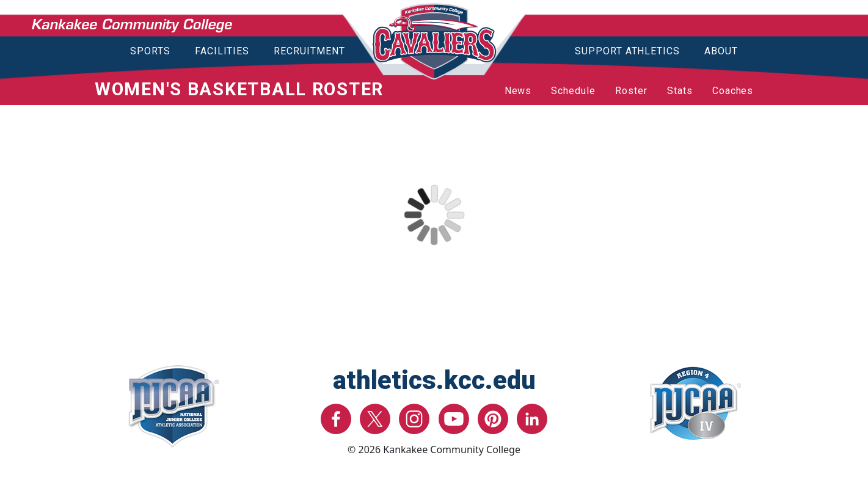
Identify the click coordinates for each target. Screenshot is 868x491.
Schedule (573, 91)
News (518, 91)
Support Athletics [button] (627, 51)
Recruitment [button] (309, 51)
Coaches (733, 91)
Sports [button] (150, 51)
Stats (680, 91)
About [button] (721, 51)
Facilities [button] (222, 51)
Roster (631, 91)
